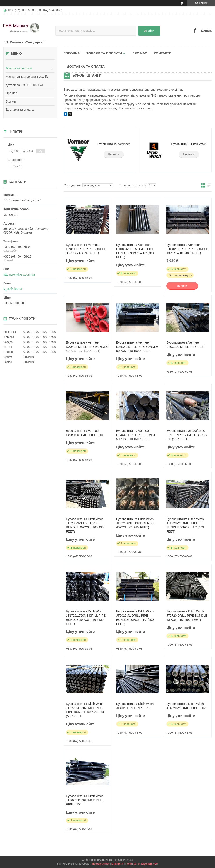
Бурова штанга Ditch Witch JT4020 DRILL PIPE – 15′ (135, 706)
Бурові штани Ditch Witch (189, 144)
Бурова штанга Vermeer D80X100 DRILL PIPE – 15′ (85, 433)
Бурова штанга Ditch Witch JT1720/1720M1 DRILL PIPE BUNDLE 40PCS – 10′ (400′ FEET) (86, 618)
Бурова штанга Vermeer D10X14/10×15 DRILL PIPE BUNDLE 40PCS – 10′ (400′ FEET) (135, 251)
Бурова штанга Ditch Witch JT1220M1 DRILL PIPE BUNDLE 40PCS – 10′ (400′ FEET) (185, 525)
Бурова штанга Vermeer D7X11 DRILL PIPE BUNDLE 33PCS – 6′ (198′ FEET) (86, 249)
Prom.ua (128, 860)
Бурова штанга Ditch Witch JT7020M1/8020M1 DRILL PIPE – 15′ (85, 800)
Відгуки (11, 101)
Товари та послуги (19, 68)
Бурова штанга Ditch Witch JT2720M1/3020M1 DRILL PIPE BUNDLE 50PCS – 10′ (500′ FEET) (85, 710)
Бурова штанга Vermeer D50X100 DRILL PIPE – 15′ (185, 345)
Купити (182, 286)
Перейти (114, 154)
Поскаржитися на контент (107, 864)
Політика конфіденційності (142, 864)
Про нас (11, 93)
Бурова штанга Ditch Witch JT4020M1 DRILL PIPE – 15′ (186, 706)
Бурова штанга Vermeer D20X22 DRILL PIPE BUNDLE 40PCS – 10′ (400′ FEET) (87, 347)
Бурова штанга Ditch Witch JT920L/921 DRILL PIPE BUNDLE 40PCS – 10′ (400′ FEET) (85, 525)
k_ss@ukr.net (13, 289)
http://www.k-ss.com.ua (19, 274)
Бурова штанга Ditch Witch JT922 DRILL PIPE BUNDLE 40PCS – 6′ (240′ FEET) (136, 523)
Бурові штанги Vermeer (114, 144)
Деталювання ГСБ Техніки (24, 85)
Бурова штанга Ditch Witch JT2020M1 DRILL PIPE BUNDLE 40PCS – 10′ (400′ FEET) (135, 618)
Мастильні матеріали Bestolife (27, 77)
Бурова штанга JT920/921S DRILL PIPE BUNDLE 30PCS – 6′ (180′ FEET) (186, 435)
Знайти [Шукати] (149, 31)
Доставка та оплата (20, 110)
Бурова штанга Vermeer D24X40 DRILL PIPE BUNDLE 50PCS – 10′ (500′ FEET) (137, 347)
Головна (72, 53)
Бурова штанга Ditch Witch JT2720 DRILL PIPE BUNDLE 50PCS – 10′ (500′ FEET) (187, 616)
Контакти (163, 53)
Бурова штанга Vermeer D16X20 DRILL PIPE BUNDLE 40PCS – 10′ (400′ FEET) (187, 249)
